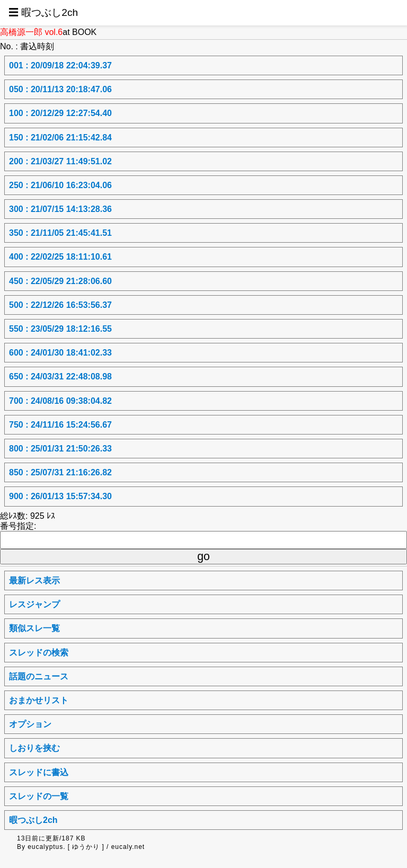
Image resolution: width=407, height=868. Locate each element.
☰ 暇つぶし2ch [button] (43, 12)
